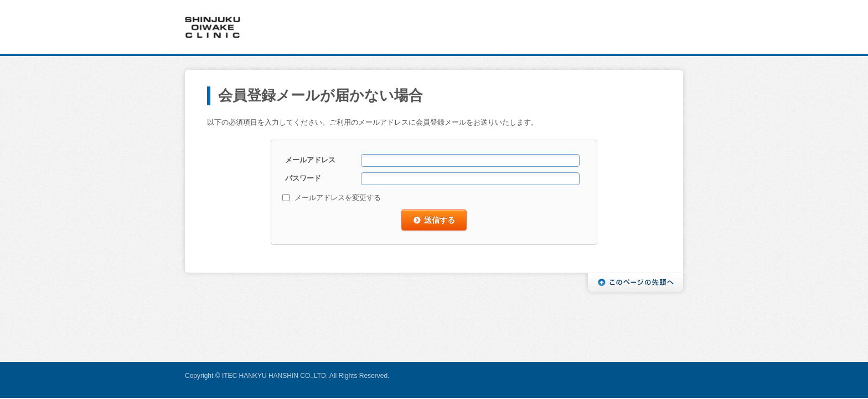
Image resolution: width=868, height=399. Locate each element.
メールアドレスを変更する (338, 198)
